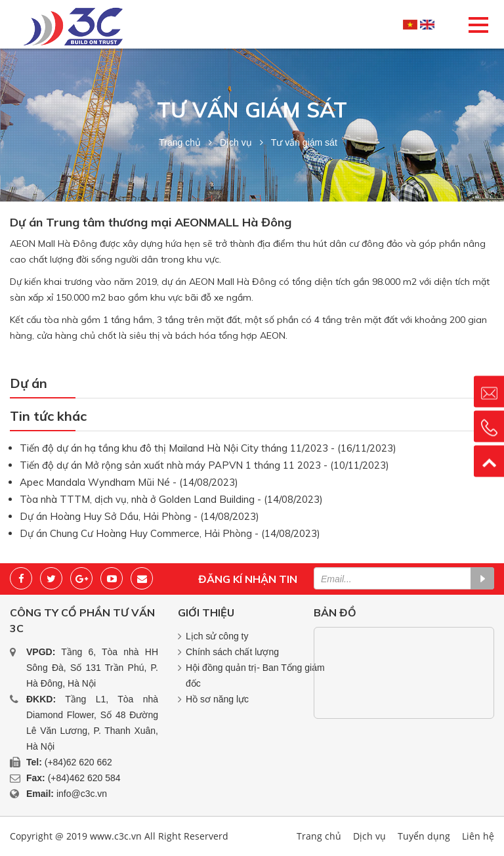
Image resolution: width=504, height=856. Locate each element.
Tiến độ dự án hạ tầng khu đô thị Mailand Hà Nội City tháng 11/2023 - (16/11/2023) (208, 448)
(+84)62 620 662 (78, 762)
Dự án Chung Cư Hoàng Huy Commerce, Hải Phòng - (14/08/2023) (170, 533)
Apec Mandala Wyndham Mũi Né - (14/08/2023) (129, 482)
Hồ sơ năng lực (217, 699)
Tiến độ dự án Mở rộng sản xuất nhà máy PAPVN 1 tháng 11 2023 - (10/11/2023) (204, 465)
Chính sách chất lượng (232, 652)
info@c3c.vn (82, 794)
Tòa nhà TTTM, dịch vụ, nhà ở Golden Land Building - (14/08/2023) (171, 499)
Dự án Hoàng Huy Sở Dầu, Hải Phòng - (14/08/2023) (139, 516)
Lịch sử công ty (217, 636)
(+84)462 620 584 (84, 778)
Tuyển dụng (424, 836)
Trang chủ (180, 142)
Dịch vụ (236, 142)
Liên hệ (478, 836)
